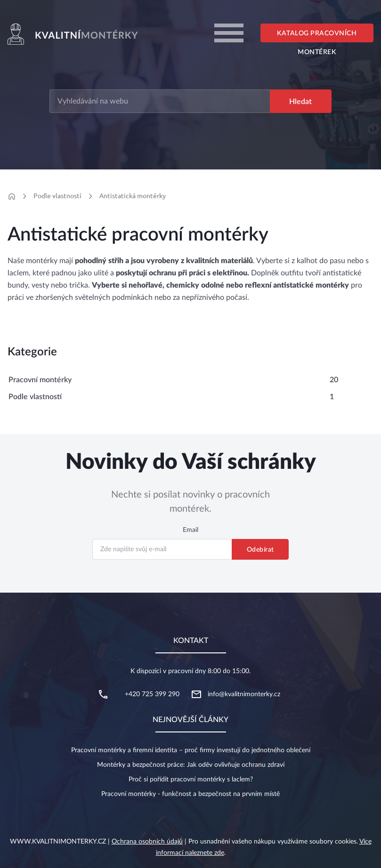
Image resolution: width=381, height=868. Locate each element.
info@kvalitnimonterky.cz (244, 694)
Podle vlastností (57, 196)
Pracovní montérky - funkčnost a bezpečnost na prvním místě (190, 794)
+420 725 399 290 (152, 694)
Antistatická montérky (133, 196)
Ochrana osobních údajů (147, 842)
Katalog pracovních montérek (317, 36)
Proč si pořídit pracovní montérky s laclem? (191, 780)
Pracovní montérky (40, 380)
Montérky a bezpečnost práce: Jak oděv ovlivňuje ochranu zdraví (191, 765)
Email (190, 530)
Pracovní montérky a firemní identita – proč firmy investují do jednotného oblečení (191, 750)
